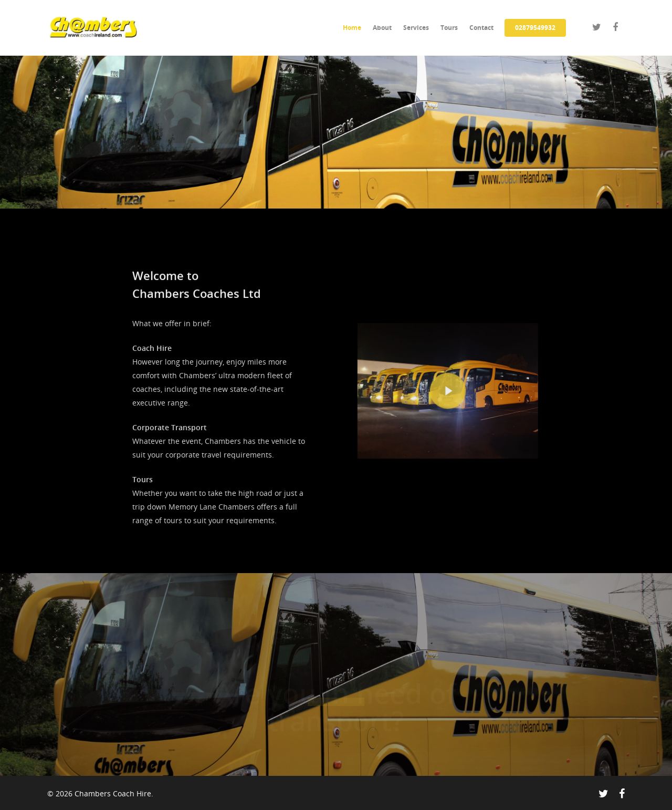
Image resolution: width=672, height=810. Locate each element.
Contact (481, 28)
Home (352, 28)
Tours (449, 28)
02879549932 (535, 28)
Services (416, 28)
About (382, 28)
